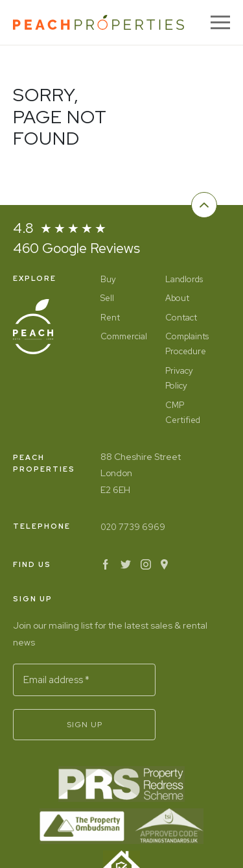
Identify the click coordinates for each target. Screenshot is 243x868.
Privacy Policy (179, 378)
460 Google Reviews (76, 248)
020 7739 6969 (133, 527)
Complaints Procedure (187, 344)
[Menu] (220, 22)
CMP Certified (183, 413)
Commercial (123, 336)
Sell (107, 298)
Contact (181, 318)
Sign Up (85, 725)
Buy (108, 279)
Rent (110, 318)
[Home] (98, 22)
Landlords (184, 279)
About (177, 298)
